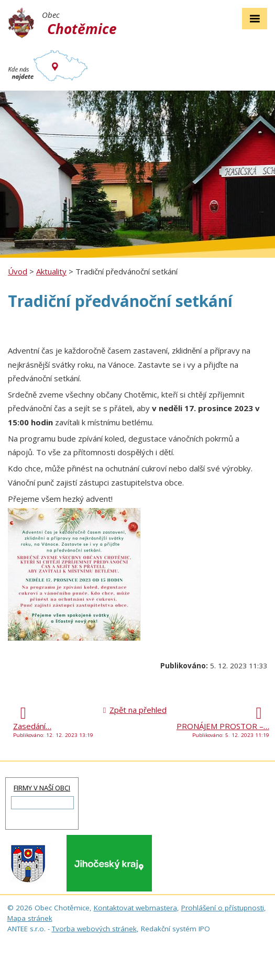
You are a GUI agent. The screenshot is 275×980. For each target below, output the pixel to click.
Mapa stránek (30, 918)
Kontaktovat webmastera (135, 908)
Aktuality (51, 271)
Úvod (18, 271)
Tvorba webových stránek (94, 929)
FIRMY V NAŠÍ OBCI (42, 788)
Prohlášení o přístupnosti (223, 908)
